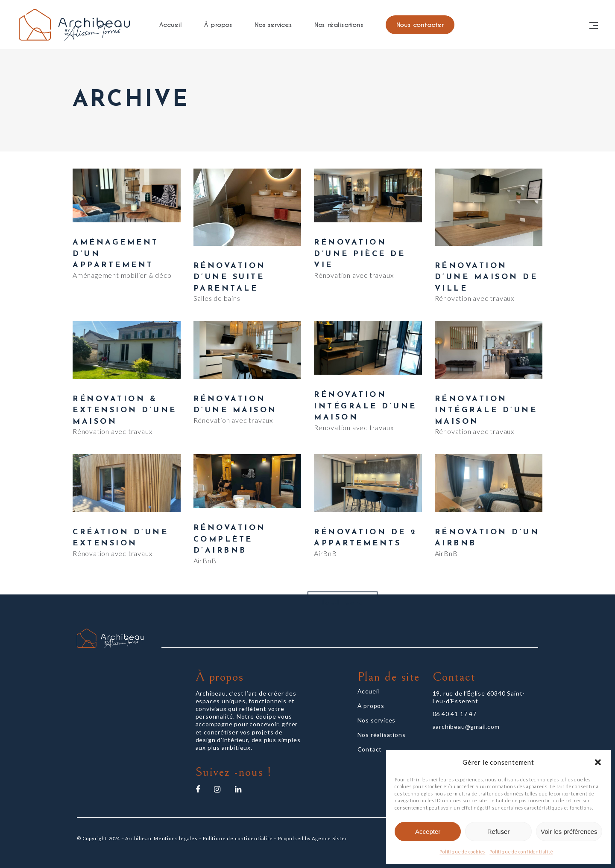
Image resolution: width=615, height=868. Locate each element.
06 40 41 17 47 (455, 714)
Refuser (499, 832)
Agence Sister (329, 838)
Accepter (428, 832)
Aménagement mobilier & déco (122, 275)
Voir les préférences (569, 832)
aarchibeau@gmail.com (466, 727)
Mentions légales (176, 838)
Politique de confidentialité (521, 852)
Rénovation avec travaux (354, 275)
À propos (371, 706)
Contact (370, 749)
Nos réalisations (382, 735)
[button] (598, 762)
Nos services (377, 720)
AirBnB (205, 561)
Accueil (369, 691)
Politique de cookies (462, 852)
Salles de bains (217, 298)
